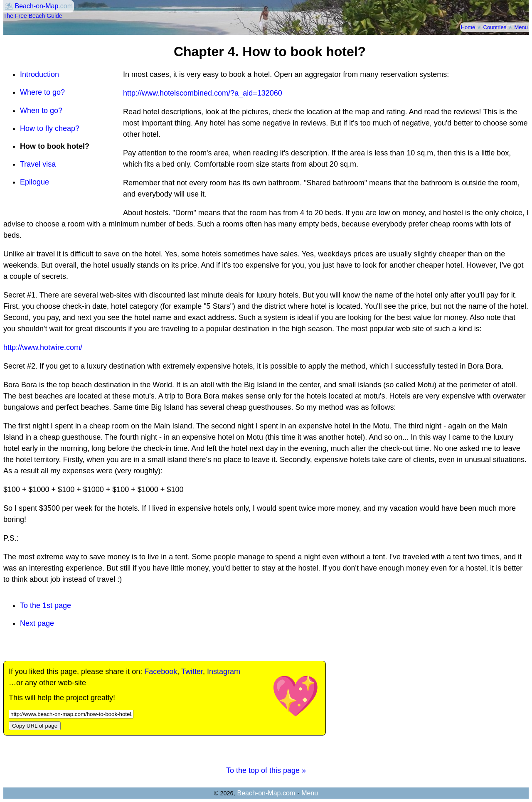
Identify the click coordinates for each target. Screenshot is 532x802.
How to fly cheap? (50, 128)
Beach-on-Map (36, 6)
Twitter (192, 672)
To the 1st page (46, 605)
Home (468, 27)
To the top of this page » (266, 770)
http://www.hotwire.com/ (43, 347)
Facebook (161, 672)
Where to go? (42, 92)
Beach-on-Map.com (266, 793)
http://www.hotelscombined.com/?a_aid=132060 (203, 93)
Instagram (224, 672)
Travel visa (38, 164)
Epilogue (34, 182)
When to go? (41, 111)
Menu (521, 27)
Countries (495, 27)
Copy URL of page (35, 726)
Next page (37, 623)
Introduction (39, 74)
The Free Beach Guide (33, 16)
